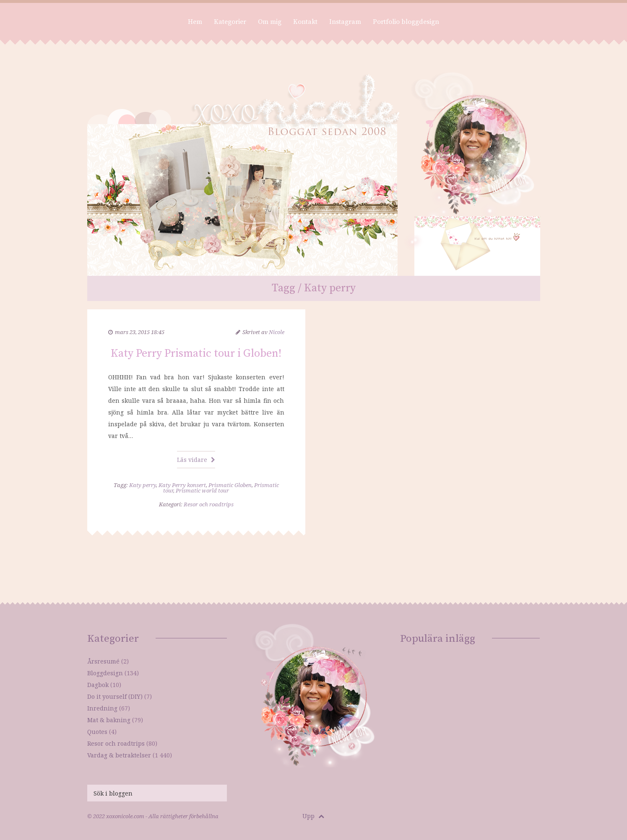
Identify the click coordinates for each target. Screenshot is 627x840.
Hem (195, 22)
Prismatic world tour (202, 490)
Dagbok (98, 685)
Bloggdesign (105, 673)
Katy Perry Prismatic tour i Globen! (196, 354)
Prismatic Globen (230, 485)
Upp (313, 816)
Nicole (277, 332)
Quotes (97, 732)
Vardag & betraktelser (119, 755)
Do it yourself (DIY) (115, 696)
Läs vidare (196, 460)
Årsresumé (103, 661)
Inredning (102, 708)
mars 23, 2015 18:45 (140, 332)
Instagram (345, 22)
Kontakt (305, 22)
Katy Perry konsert (182, 485)
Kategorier (230, 22)
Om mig (270, 22)
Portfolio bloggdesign (406, 22)
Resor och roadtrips (209, 504)
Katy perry (143, 485)
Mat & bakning (109, 720)
